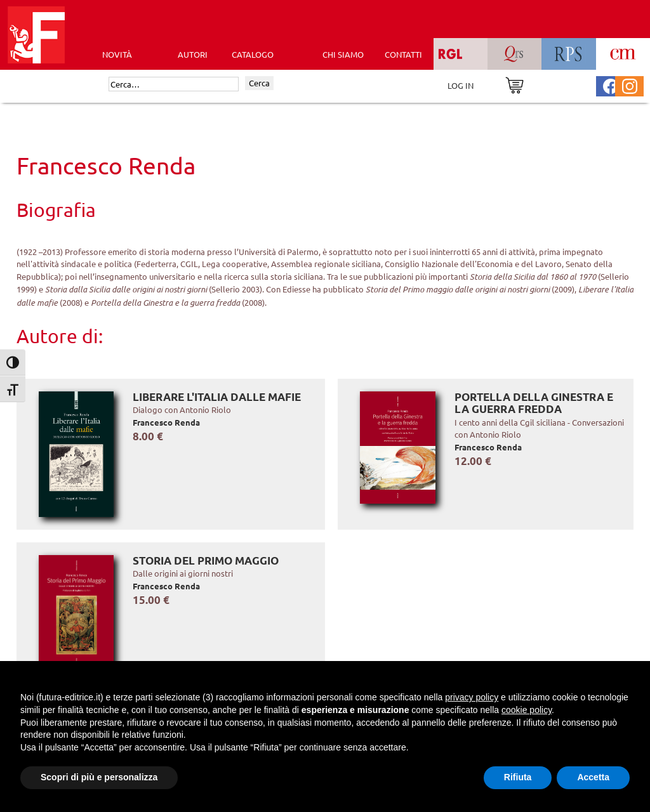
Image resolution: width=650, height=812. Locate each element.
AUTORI (193, 54)
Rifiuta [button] (518, 777)
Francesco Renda (166, 422)
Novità (117, 54)
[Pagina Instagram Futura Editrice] (630, 85)
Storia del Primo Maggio (206, 560)
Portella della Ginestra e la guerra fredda (534, 403)
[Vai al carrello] (514, 84)
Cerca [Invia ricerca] (259, 83)
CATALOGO (253, 54)
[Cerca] (174, 84)
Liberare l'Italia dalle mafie (217, 397)
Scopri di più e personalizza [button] (99, 777)
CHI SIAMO (343, 54)
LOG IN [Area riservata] (461, 85)
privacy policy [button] (472, 697)
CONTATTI (403, 54)
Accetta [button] (593, 777)
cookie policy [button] (527, 710)
